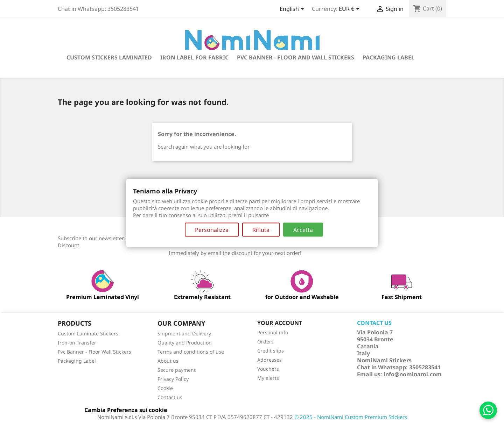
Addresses (269, 360)
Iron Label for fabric (194, 57)
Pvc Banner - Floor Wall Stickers (94, 352)
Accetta (303, 229)
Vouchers (268, 369)
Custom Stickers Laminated (109, 57)
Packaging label (388, 57)
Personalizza (212, 229)
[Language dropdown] (293, 9)
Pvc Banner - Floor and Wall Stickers (296, 57)
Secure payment (177, 370)
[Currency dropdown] (350, 9)
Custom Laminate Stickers (88, 333)
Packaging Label (77, 361)
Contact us (170, 397)
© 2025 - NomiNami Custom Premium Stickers (351, 417)
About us (168, 361)
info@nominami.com (413, 374)
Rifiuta (261, 229)
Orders (265, 342)
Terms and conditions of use (191, 352)
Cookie (165, 388)
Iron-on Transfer (77, 343)
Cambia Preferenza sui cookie (126, 410)
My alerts (268, 378)
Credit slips (271, 351)
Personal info (273, 332)
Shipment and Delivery (184, 333)
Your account (280, 323)
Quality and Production (185, 343)
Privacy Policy (173, 379)
